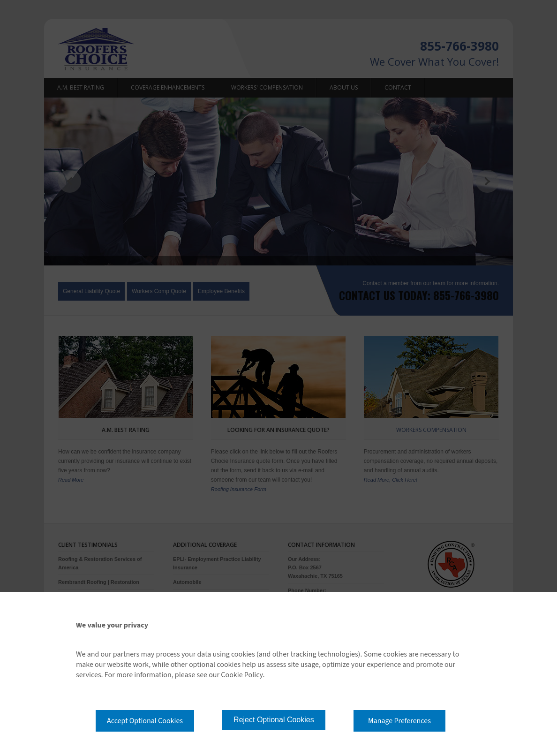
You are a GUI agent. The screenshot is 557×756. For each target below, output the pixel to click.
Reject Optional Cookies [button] (274, 720)
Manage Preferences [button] (399, 721)
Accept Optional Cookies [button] (145, 721)
